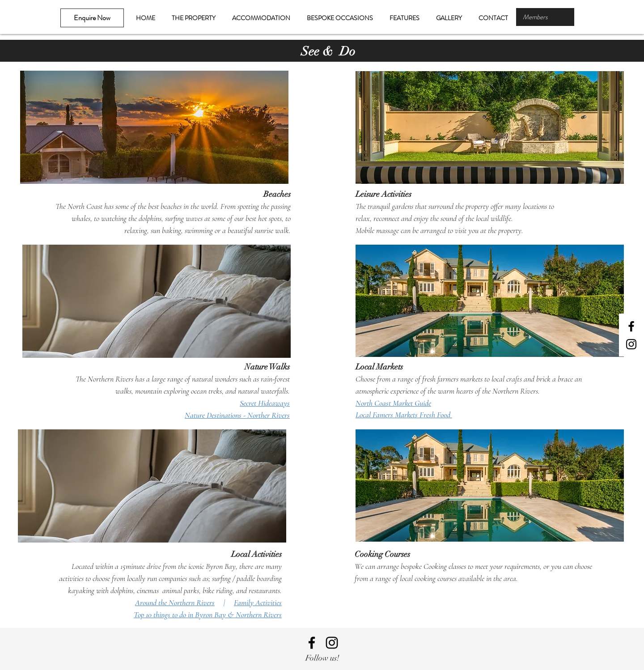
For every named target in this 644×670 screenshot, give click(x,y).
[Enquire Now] (92, 18)
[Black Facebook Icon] (631, 326)
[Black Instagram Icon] (631, 344)
